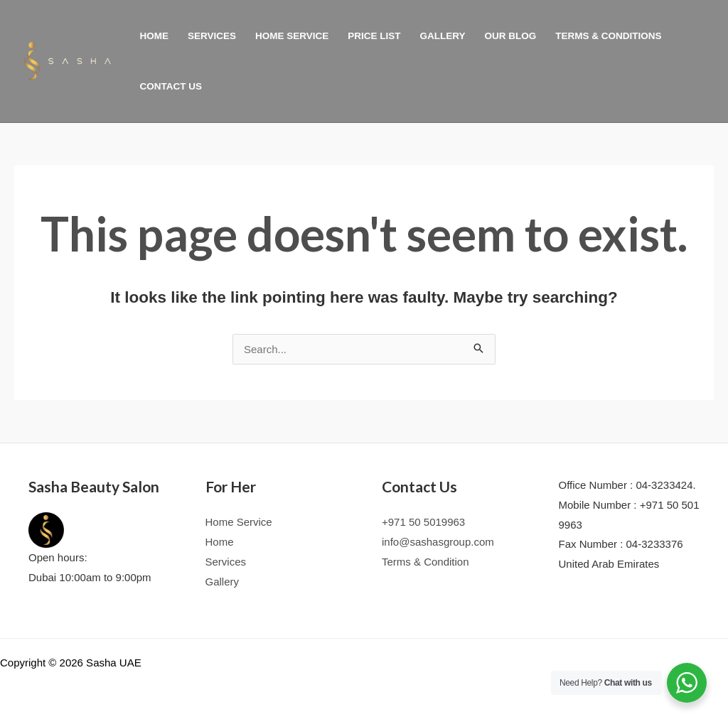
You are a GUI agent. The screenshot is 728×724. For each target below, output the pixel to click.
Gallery (443, 36)
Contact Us (171, 86)
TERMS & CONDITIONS (608, 36)
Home (155, 36)
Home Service (292, 36)
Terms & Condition (425, 562)
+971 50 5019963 (423, 522)
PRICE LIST (374, 36)
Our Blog (511, 36)
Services (212, 36)
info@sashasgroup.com (438, 542)
